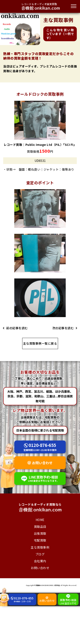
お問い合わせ (42, 463)
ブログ (40, 554)
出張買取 (40, 533)
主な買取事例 (40, 547)
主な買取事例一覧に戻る (40, 343)
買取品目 (40, 527)
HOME (40, 520)
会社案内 (40, 561)
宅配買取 (40, 540)
